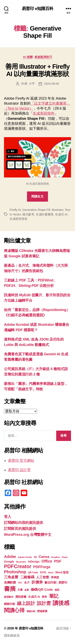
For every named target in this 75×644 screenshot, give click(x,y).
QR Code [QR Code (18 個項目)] (33, 573)
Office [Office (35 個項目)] (47, 561)
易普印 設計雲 (19, 470)
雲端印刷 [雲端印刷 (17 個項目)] (31, 611)
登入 (7, 517)
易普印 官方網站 (21, 461)
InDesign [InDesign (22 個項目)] (34, 562)
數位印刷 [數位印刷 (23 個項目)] (50, 583)
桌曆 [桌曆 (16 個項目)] (26, 590)
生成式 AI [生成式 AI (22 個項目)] (34, 597)
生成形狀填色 (44, 113)
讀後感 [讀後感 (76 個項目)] (61, 603)
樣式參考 (28, 214)
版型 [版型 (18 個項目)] (57, 590)
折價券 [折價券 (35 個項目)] (37, 582)
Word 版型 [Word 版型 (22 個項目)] (62, 572)
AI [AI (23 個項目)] (35, 557)
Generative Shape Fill (36, 210)
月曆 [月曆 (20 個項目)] (20, 590)
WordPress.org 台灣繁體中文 (28, 535)
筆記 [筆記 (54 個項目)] (54, 596)
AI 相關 (28, 57)
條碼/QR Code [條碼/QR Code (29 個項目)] (42, 590)
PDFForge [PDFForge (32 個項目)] (42, 567)
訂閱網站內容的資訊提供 (23, 523)
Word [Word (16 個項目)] (51, 573)
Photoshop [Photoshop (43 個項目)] (15, 572)
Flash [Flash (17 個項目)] (65, 557)
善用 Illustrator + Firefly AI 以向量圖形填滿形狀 (37, 70)
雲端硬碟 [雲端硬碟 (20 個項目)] (42, 611)
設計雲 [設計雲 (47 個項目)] (44, 603)
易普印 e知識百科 (37, 8)
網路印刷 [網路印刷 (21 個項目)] (9, 604)
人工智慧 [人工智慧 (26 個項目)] (42, 577)
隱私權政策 (12, 636)
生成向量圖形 (45, 214)
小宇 (32, 84)
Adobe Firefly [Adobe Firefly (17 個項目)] (25, 557)
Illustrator (57, 210)
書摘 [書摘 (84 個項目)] (10, 589)
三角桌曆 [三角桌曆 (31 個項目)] (11, 577)
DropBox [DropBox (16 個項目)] (55, 557)
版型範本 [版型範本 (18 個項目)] (9, 597)
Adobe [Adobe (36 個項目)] (10, 557)
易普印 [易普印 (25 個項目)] (63, 582)
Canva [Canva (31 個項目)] (44, 557)
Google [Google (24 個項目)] (9, 561)
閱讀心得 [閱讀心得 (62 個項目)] (14, 610)
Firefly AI (15, 210)
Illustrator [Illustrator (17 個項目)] (21, 562)
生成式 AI (61, 214)
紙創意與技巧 (43, 57)
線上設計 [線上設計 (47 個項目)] (26, 603)
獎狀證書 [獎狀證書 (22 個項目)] (21, 597)
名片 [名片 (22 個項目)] (27, 583)
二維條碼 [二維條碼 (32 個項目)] (27, 577)
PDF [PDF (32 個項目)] (58, 561)
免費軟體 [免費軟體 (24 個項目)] (10, 582)
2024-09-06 (51, 84)
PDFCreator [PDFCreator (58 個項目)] (18, 566)
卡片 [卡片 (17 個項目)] (20, 583)
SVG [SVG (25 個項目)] (43, 572)
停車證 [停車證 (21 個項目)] (55, 577)
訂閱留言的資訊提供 (20, 529)
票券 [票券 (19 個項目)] (44, 597)
